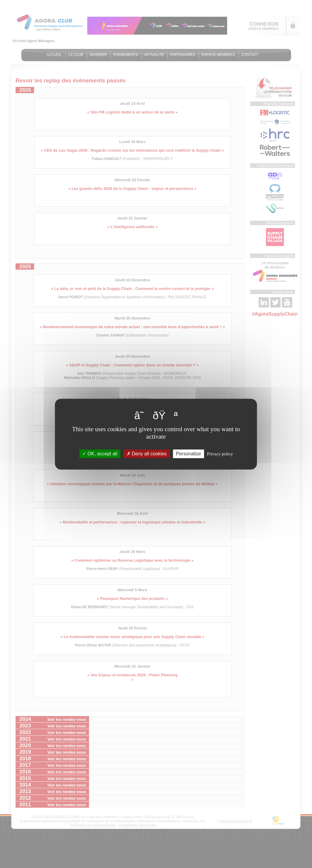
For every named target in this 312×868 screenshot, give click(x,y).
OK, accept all (100, 454)
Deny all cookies (147, 454)
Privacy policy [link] (220, 454)
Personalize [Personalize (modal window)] (189, 454)
